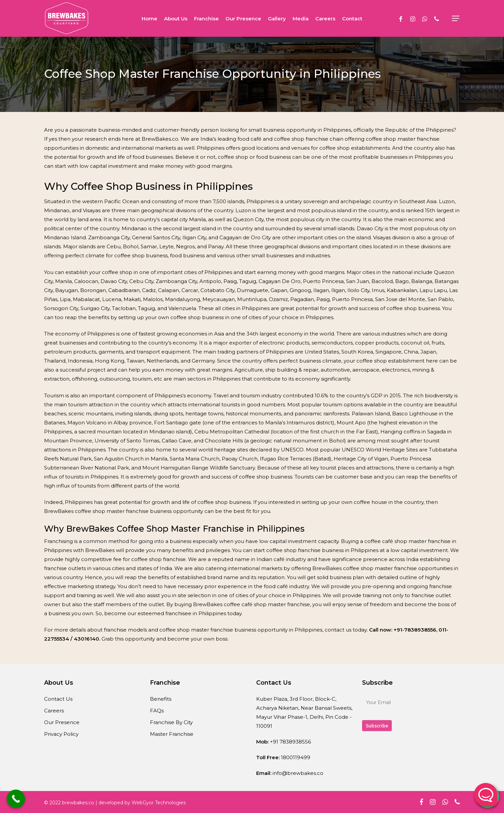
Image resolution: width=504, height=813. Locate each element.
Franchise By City (171, 722)
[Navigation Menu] (456, 19)
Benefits (161, 699)
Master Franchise (172, 734)
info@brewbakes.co (298, 773)
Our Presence (62, 722)
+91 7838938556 (290, 742)
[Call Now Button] (16, 799)
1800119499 (296, 757)
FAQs (157, 711)
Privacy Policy (61, 734)
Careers (54, 711)
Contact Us (58, 699)
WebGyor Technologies (159, 803)
